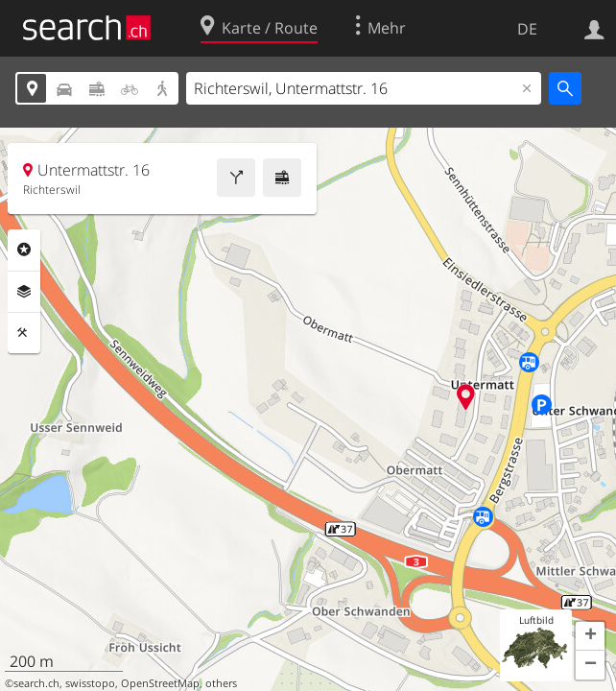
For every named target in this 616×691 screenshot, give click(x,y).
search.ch (36, 683)
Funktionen (24, 333)
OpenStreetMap (160, 683)
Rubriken (24, 250)
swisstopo (90, 683)
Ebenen (24, 292)
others (221, 683)
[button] (590, 636)
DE (527, 29)
